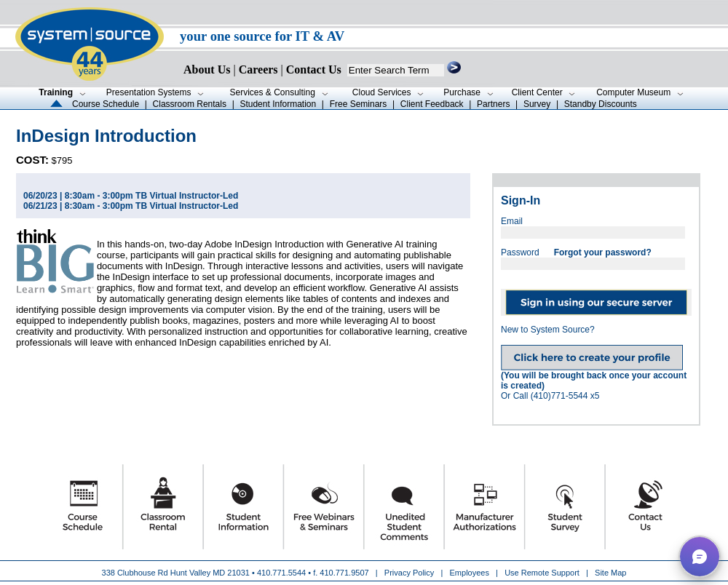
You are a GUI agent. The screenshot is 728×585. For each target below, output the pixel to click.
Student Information (278, 104)
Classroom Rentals (190, 104)
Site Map (610, 573)
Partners (493, 104)
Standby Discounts (601, 104)
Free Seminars (359, 104)
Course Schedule (106, 104)
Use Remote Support (542, 573)
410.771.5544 (281, 573)
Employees (470, 573)
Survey (537, 104)
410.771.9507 (344, 573)
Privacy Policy (411, 573)
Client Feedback (432, 104)
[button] (700, 557)
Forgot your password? (603, 252)
